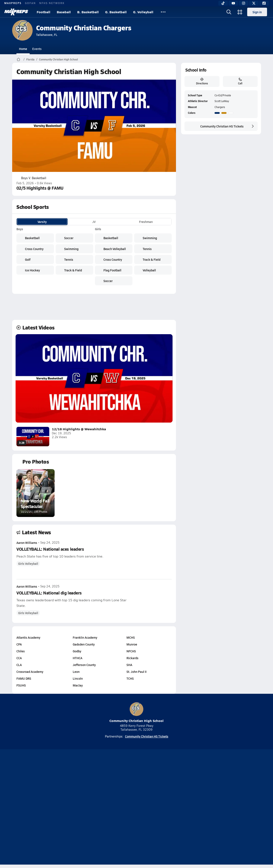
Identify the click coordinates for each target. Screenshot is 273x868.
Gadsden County (83, 644)
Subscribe (86, 808)
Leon (76, 672)
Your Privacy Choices (199, 808)
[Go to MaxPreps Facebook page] (167, 790)
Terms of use (135, 808)
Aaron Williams (27, 543)
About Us (43, 808)
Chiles (21, 651)
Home (23, 49)
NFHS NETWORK (52, 3)
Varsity (42, 222)
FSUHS (21, 685)
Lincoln (78, 678)
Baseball (64, 12)
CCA (19, 658)
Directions (202, 81)
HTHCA (77, 658)
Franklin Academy (85, 637)
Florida (30, 59)
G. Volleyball (143, 12)
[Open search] (229, 12)
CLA (19, 665)
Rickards (132, 658)
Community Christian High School (58, 59)
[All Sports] (163, 12)
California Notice (164, 808)
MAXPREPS (13, 3)
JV (94, 222)
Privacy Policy (109, 808)
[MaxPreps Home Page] (18, 59)
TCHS (130, 678)
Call (240, 81)
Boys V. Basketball (31, 178)
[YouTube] (233, 3)
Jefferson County (84, 665)
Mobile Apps (64, 808)
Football (44, 12)
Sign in (257, 12)
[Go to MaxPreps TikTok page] (106, 790)
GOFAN (30, 3)
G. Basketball (116, 12)
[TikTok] (223, 3)
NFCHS (131, 651)
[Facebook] (264, 3)
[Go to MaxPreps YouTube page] (121, 790)
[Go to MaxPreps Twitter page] (152, 790)
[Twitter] (254, 3)
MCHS (131, 637)
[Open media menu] (240, 12)
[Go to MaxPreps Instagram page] (136, 790)
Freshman (146, 222)
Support (228, 808)
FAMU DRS (24, 678)
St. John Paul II (136, 672)
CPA (19, 644)
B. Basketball (88, 12)
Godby (77, 651)
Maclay (78, 685)
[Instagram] (244, 3)
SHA (129, 665)
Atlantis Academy (28, 637)
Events (37, 49)
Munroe (132, 644)
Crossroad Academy (30, 672)
